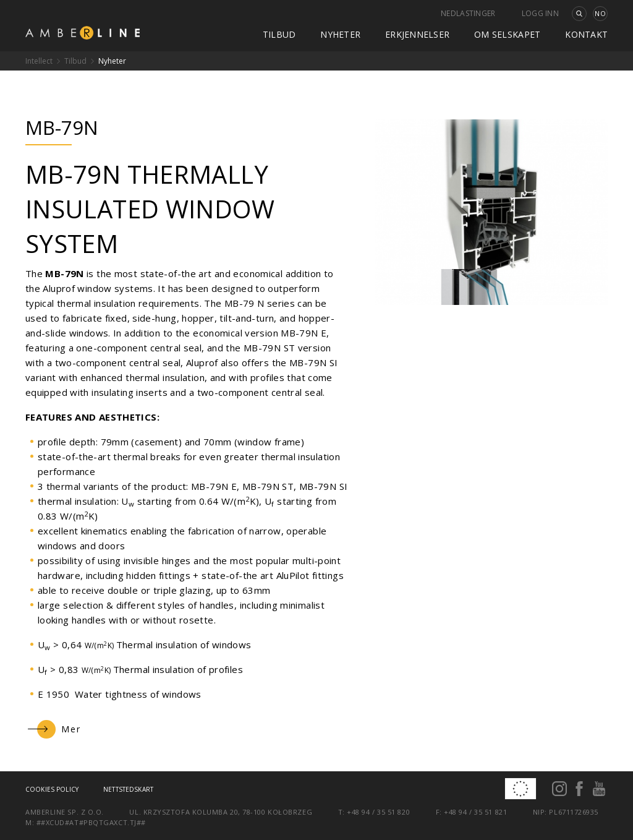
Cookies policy (52, 789)
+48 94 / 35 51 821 (475, 812)
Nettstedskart (128, 789)
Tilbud (279, 34)
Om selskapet (507, 34)
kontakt (586, 34)
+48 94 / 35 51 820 (378, 812)
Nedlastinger (468, 13)
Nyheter (340, 34)
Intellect (39, 61)
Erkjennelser (417, 34)
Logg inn (540, 13)
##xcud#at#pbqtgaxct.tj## (91, 822)
